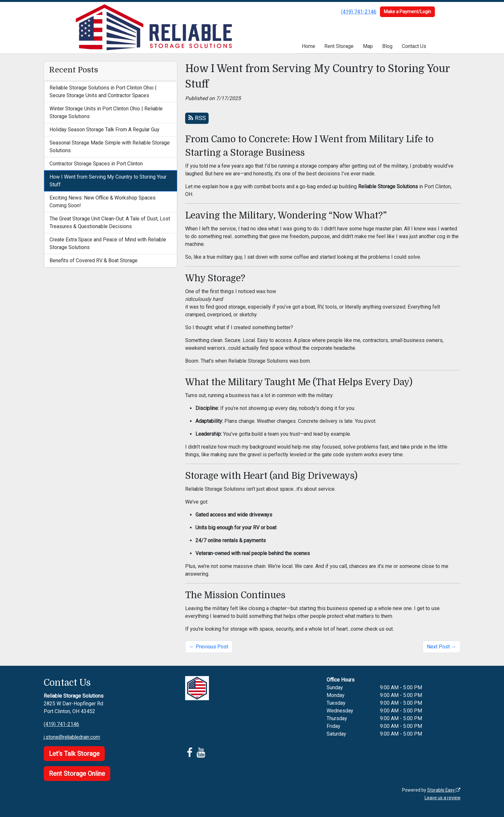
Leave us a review (442, 798)
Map (368, 46)
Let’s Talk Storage (74, 754)
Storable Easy (444, 790)
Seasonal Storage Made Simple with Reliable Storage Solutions (110, 147)
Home (309, 46)
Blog (387, 46)
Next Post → (441, 647)
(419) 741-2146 (359, 12)
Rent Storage (339, 46)
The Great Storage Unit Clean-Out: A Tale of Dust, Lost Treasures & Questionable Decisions (110, 223)
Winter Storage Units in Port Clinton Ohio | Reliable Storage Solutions (106, 112)
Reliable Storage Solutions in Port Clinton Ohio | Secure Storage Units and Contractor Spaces (103, 92)
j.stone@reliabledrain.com (72, 737)
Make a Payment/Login (407, 12)
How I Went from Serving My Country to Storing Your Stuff (108, 181)
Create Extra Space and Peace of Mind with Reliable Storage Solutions (108, 243)
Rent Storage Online (77, 774)
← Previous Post (209, 647)
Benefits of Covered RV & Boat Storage (94, 260)
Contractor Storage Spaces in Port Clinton (96, 164)
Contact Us (414, 46)
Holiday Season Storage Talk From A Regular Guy (104, 130)
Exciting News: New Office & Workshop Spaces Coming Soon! (103, 202)
